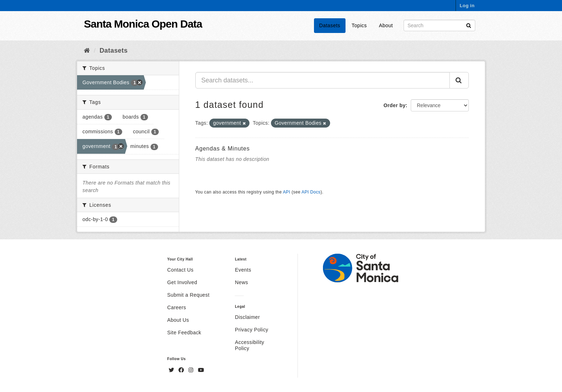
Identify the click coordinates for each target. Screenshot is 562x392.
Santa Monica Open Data (143, 24)
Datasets (330, 25)
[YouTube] (201, 370)
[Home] (87, 51)
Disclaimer (247, 317)
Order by (395, 105)
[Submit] (469, 25)
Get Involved (182, 282)
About (386, 25)
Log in (467, 6)
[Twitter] (172, 370)
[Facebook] (182, 370)
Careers (177, 307)
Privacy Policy (251, 330)
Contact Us (180, 270)
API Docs (311, 192)
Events (243, 270)
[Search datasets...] (323, 80)
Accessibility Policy (249, 345)
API (286, 192)
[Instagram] (192, 370)
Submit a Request (189, 295)
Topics (359, 25)
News (241, 282)
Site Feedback (184, 333)
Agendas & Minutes (223, 149)
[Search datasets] (439, 25)
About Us (178, 320)
